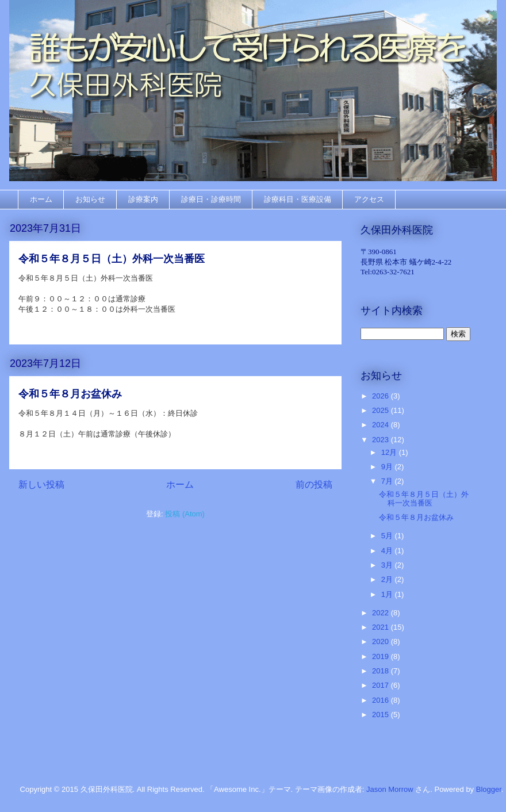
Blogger (489, 789)
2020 (382, 641)
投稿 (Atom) (185, 514)
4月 (388, 551)
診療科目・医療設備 (298, 199)
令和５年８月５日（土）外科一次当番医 (112, 259)
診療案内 (143, 199)
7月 (388, 481)
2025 (382, 410)
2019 (382, 656)
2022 (382, 613)
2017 (382, 685)
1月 (388, 594)
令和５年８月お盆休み (70, 394)
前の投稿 (314, 484)
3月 (388, 565)
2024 (382, 425)
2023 (382, 440)
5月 (388, 536)
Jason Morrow (390, 789)
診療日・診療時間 (211, 199)
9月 (388, 467)
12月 (390, 452)
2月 (388, 579)
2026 (382, 396)
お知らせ (90, 199)
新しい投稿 (41, 484)
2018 (382, 671)
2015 (382, 715)
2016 (382, 700)
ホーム (41, 199)
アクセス (369, 199)
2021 (382, 627)
